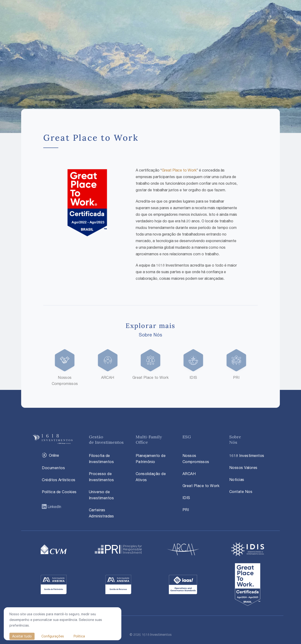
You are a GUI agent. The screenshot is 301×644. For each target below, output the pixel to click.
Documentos (53, 468)
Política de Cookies (59, 492)
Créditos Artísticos (59, 480)
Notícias (237, 480)
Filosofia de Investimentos (101, 459)
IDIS (186, 498)
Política (79, 636)
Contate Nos (241, 492)
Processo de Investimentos (101, 477)
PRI (186, 510)
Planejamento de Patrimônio (151, 459)
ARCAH (189, 474)
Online (54, 455)
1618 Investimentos (247, 456)
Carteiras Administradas (101, 513)
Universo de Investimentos (101, 495)
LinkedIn (54, 507)
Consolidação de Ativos (151, 477)
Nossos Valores (243, 468)
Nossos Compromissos (196, 459)
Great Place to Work (179, 170)
